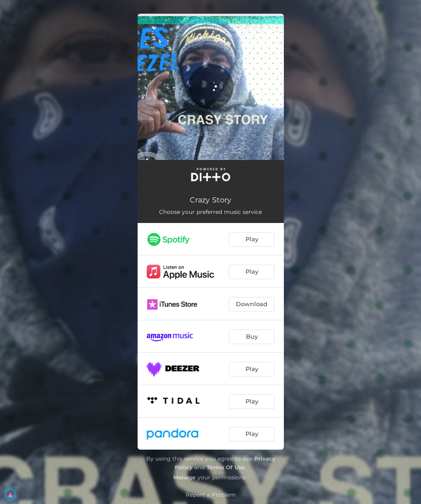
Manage (184, 477)
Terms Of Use (226, 467)
